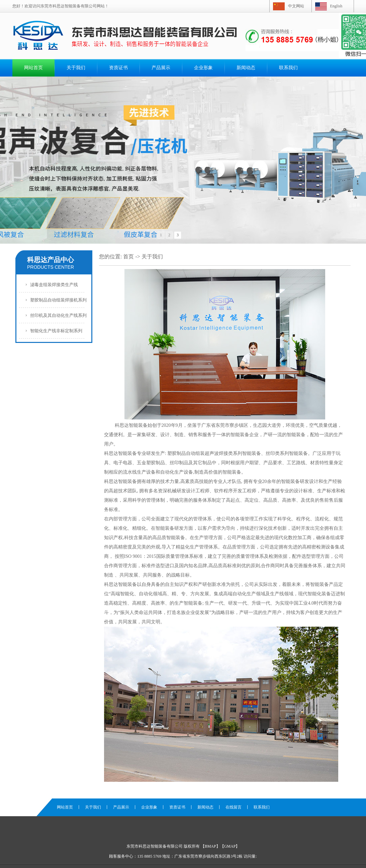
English (336, 6)
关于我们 (76, 68)
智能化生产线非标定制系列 (56, 331)
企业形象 (203, 68)
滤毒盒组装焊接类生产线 (54, 285)
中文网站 (296, 6)
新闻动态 (246, 68)
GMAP (230, 846)
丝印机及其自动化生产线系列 (58, 315)
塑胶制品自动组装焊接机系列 (58, 300)
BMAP (210, 846)
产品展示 (161, 68)
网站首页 (33, 68)
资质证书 (118, 68)
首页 (128, 257)
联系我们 (288, 68)
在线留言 (234, 807)
